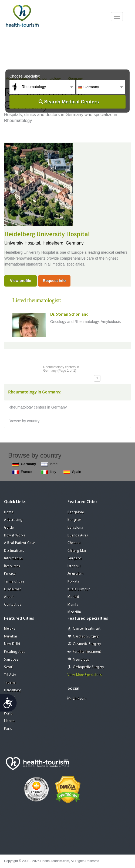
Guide (9, 528)
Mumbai (11, 637)
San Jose (11, 660)
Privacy (10, 574)
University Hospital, (23, 243)
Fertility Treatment (87, 652)
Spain (72, 472)
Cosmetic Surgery (87, 644)
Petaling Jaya (15, 652)
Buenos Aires (78, 536)
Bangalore (76, 512)
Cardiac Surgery (86, 637)
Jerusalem (76, 574)
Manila (73, 605)
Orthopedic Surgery (88, 667)
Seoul (9, 667)
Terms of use (14, 582)
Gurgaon (75, 558)
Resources (12, 566)
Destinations (14, 551)
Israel (50, 464)
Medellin (74, 612)
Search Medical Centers (71, 102)
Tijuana (10, 683)
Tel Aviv (10, 675)
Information (13, 558)
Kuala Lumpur (79, 589)
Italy (49, 472)
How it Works (15, 536)
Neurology (81, 660)
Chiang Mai (77, 551)
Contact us (13, 605)
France (22, 472)
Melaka (10, 629)
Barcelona (75, 528)
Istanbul (74, 566)
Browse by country (24, 421)
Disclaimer (12, 589)
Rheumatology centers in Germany (38, 407)
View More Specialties (85, 675)
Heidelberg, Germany (63, 243)
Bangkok (75, 520)
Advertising (13, 520)
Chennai (74, 543)
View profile (21, 281)
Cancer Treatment (87, 629)
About (9, 597)
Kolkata (74, 582)
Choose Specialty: (25, 76)
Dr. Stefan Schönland (69, 315)
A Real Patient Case (20, 543)
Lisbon (9, 721)
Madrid (73, 597)
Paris (8, 729)
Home (9, 512)
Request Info (54, 281)
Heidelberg (13, 690)
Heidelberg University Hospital (47, 234)
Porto (8, 714)
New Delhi (12, 644)
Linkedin (77, 698)
